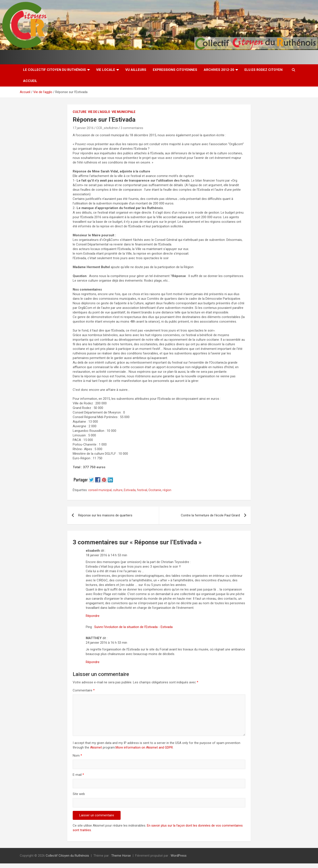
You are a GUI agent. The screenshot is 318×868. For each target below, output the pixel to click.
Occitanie (155, 490)
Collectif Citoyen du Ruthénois (67, 856)
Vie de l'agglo (99, 112)
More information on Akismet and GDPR (144, 747)
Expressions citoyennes (175, 70)
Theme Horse (121, 856)
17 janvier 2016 (83, 128)
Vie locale (106, 70)
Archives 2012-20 (219, 70)
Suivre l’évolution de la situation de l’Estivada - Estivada (133, 627)
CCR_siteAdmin (107, 128)
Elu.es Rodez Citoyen (263, 70)
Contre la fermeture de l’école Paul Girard (210, 515)
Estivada (130, 490)
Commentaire (84, 690)
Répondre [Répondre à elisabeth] (93, 616)
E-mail (78, 775)
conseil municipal (100, 490)
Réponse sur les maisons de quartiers (105, 515)
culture (118, 490)
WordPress (179, 856)
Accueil (30, 81)
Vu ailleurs (136, 70)
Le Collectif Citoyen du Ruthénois (55, 70)
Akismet (96, 747)
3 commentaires (132, 128)
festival (142, 490)
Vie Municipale (124, 112)
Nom (77, 756)
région (167, 490)
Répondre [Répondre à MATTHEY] (93, 662)
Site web (79, 794)
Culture (80, 112)
